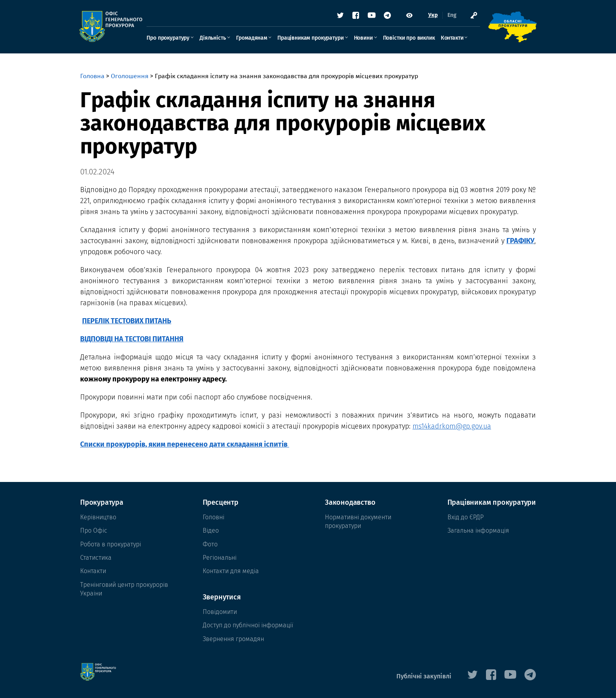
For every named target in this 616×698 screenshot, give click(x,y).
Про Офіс (94, 530)
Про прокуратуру (169, 38)
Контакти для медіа (231, 571)
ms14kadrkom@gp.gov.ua (452, 426)
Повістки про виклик (409, 38)
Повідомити (220, 612)
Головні (214, 517)
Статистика (96, 558)
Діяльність (213, 38)
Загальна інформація (478, 530)
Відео (211, 530)
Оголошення (130, 76)
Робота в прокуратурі (111, 544)
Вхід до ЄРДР (466, 517)
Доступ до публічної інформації (248, 625)
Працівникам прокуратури (311, 38)
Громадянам (252, 38)
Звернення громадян (233, 639)
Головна (92, 76)
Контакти (453, 38)
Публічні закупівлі (424, 676)
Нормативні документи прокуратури (358, 521)
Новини (364, 38)
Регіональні (220, 558)
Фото (210, 544)
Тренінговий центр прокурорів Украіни (124, 589)
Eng (451, 16)
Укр (432, 16)
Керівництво (98, 517)
